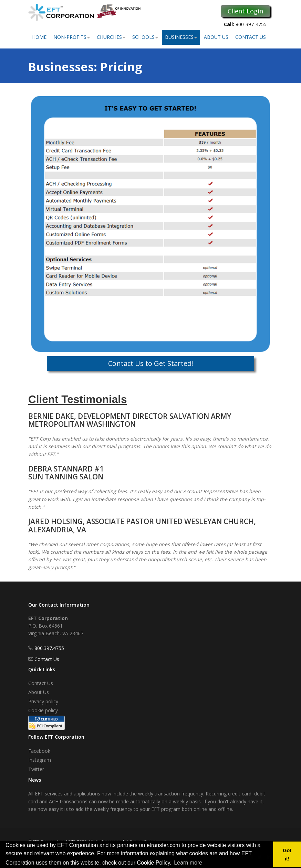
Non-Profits (72, 37)
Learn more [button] (188, 863)
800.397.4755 (49, 648)
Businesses (181, 37)
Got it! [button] (287, 855)
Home (39, 37)
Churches (111, 37)
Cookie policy (43, 710)
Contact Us (251, 37)
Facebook (39, 751)
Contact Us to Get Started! (151, 363)
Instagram (40, 760)
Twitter (36, 769)
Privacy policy (43, 701)
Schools (145, 37)
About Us (216, 37)
